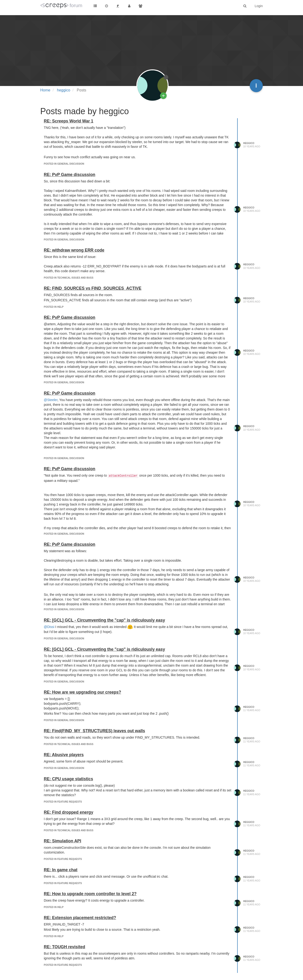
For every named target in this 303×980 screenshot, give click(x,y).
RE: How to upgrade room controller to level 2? (90, 894)
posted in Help (54, 307)
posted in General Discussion (64, 164)
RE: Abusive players (64, 755)
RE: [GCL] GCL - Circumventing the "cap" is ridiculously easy (104, 620)
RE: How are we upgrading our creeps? (82, 692)
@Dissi (49, 627)
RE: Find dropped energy (69, 812)
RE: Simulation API (62, 841)
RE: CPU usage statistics (68, 779)
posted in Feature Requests (63, 802)
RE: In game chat (61, 870)
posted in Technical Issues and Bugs (69, 278)
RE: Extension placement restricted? (80, 918)
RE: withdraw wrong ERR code (74, 250)
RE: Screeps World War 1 (69, 121)
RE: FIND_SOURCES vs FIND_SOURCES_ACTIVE (93, 288)
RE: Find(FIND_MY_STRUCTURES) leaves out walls (94, 731)
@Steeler (51, 400)
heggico (249, 143)
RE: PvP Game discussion (70, 175)
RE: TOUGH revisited (65, 947)
